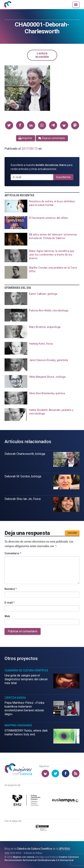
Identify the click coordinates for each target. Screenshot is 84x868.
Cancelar (72, 533)
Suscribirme (63, 177)
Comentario (13, 553)
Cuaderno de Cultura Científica (26, 670)
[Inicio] (8, 5)
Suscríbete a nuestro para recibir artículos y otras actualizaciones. (42, 167)
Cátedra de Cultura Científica (34, 849)
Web (7, 616)
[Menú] (76, 5)
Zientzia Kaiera (15, 698)
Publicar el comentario (23, 631)
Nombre (11, 589)
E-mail (10, 603)
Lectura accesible (42, 55)
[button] (9, 125)
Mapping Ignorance (18, 725)
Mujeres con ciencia (24, 857)
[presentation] (42, 206)
